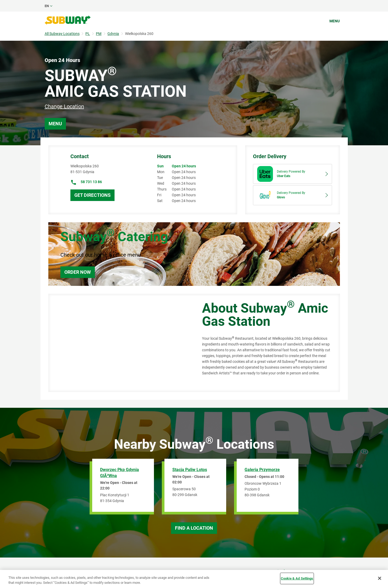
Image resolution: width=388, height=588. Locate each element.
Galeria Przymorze (262, 470)
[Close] (380, 578)
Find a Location (194, 528)
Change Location (64, 106)
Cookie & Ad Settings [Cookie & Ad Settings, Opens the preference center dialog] (297, 578)
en (47, 6)
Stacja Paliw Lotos (190, 470)
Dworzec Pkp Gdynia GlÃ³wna (120, 473)
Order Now (78, 272)
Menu (335, 21)
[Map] (119, 343)
